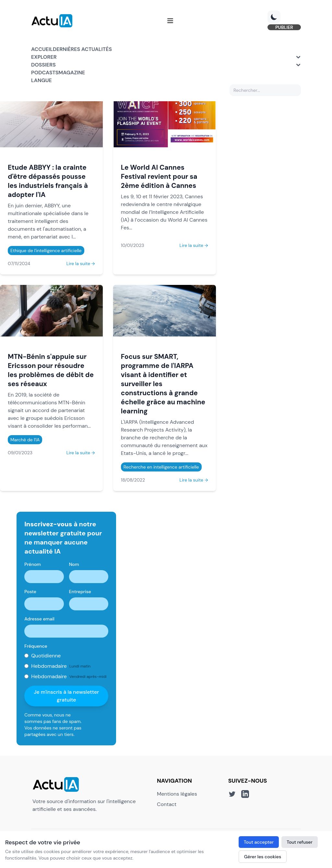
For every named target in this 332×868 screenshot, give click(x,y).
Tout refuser (300, 842)
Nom (74, 564)
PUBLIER (284, 27)
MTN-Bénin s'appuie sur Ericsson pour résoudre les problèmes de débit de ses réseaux (51, 370)
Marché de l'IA (25, 440)
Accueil (42, 49)
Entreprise (80, 592)
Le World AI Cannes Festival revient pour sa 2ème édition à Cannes (159, 176)
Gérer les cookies (263, 857)
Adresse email (39, 619)
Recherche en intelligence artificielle (161, 467)
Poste (30, 592)
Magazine (72, 73)
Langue (41, 80)
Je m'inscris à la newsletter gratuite (66, 696)
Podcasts (45, 73)
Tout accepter (259, 842)
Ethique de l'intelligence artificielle (46, 251)
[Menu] (170, 21)
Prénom (33, 564)
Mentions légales (177, 794)
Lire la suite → (81, 263)
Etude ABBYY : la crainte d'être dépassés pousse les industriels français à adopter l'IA (48, 181)
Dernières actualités (82, 49)
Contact (167, 804)
